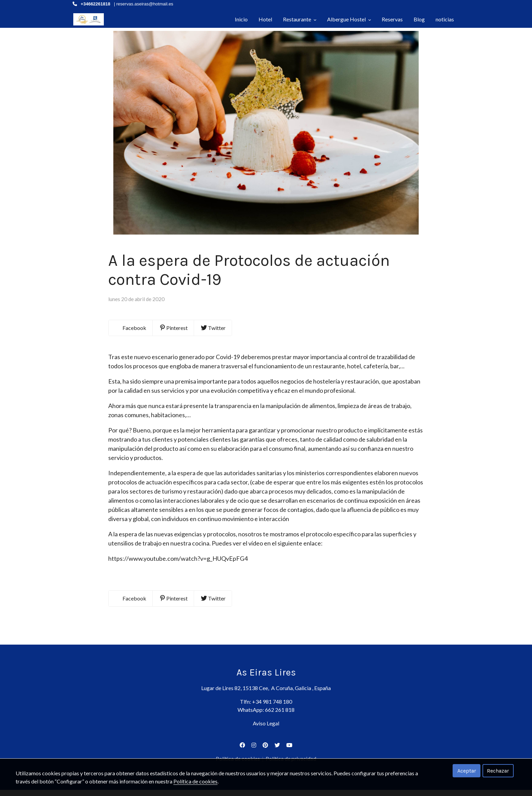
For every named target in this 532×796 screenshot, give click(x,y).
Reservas (392, 19)
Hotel (265, 19)
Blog (419, 19)
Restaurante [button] (300, 19)
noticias (445, 19)
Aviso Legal (266, 729)
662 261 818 (280, 716)
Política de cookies (195, 781)
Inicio (241, 19)
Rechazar (498, 771)
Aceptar (467, 771)
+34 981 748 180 (272, 708)
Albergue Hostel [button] (349, 19)
